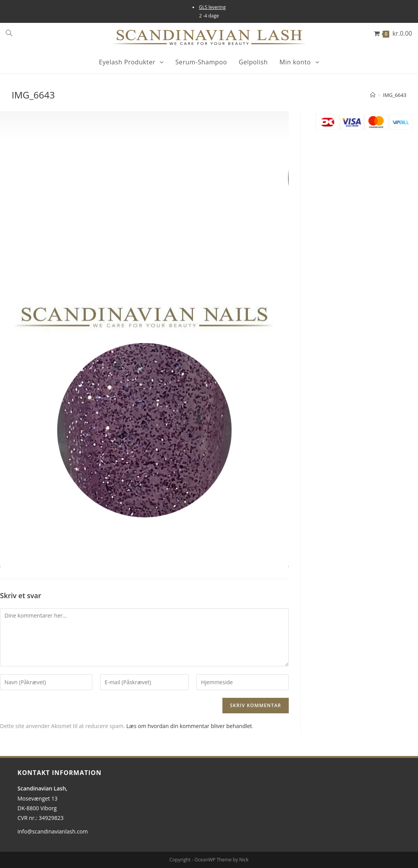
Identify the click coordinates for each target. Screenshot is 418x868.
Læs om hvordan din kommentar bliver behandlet (189, 726)
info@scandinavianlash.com (53, 831)
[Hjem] (373, 95)
